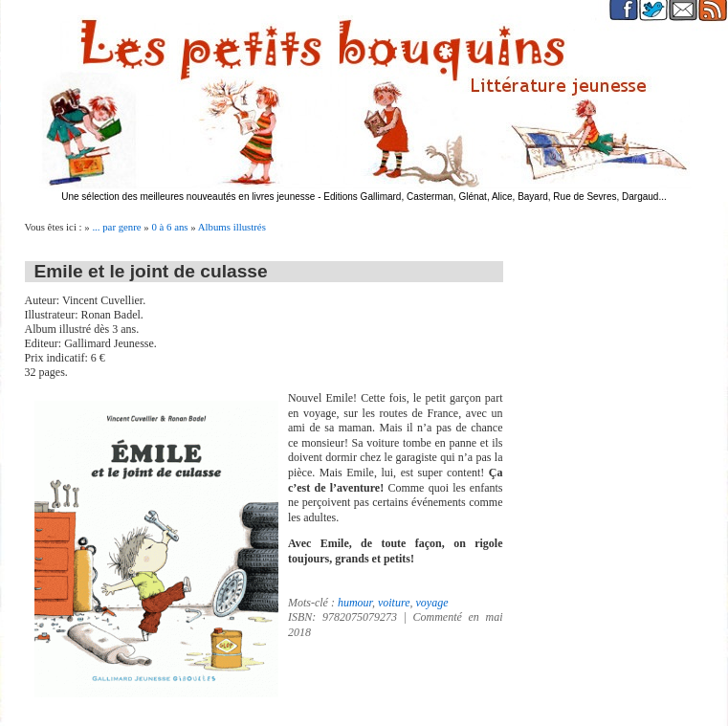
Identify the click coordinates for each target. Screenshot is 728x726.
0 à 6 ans (169, 227)
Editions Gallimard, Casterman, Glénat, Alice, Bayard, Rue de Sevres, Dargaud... (495, 197)
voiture (394, 603)
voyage (431, 603)
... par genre (116, 227)
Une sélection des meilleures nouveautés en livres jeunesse (188, 197)
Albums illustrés (232, 227)
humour (355, 603)
